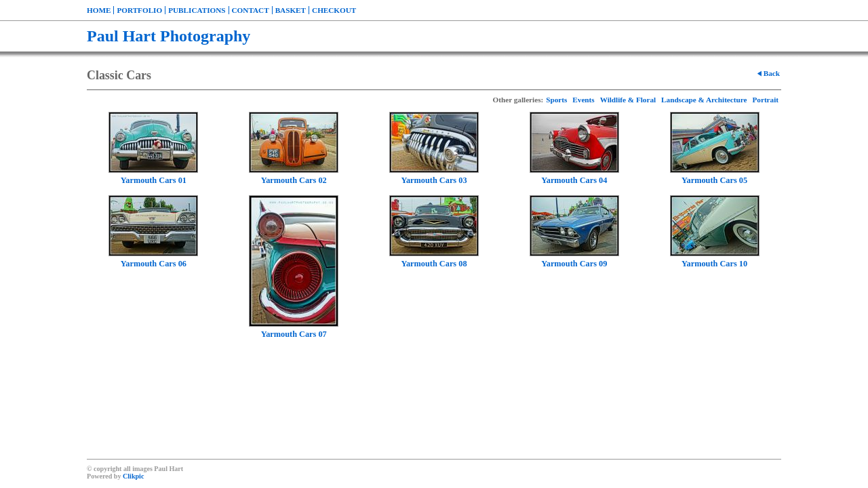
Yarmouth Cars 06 (154, 264)
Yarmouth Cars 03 (434, 180)
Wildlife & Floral (628, 100)
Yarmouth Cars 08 (434, 264)
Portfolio (139, 10)
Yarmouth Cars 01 (154, 180)
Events (583, 100)
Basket (291, 10)
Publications (197, 10)
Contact (251, 10)
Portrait (765, 100)
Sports (556, 100)
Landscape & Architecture (704, 100)
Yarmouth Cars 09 (574, 264)
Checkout (334, 10)
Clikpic (133, 476)
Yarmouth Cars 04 (574, 180)
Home (99, 10)
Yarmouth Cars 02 (294, 180)
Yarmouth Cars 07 (294, 334)
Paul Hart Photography (169, 36)
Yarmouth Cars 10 (714, 264)
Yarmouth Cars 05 (714, 180)
